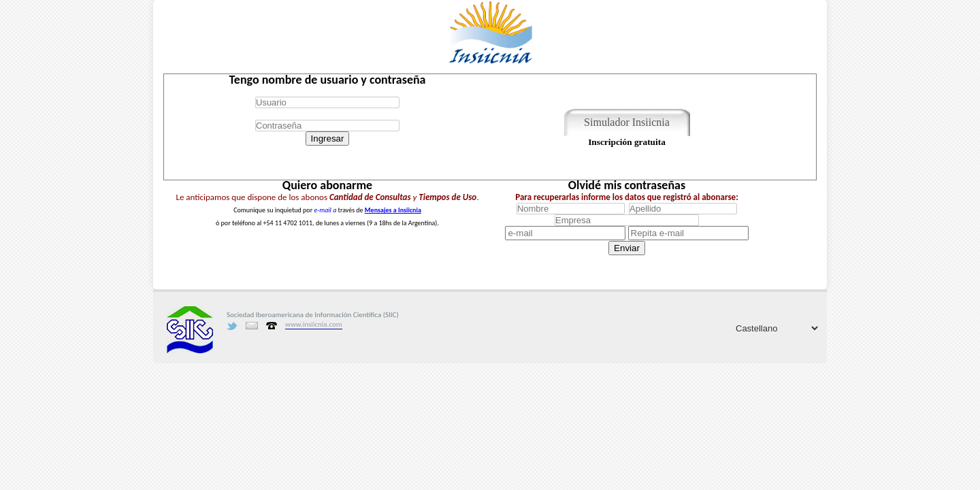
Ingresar (328, 138)
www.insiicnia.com (314, 324)
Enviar (627, 248)
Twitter (232, 326)
